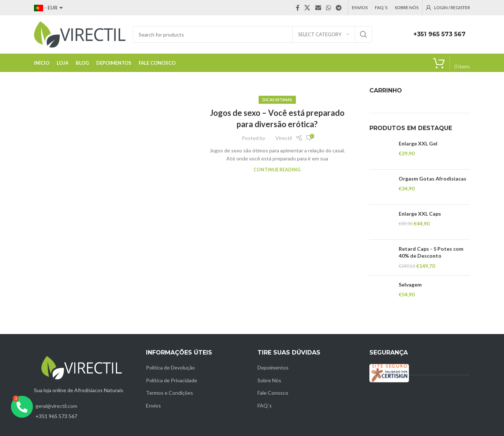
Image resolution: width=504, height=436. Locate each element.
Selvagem (410, 285)
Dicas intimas (277, 100)
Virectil (284, 138)
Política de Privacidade (172, 380)
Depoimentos (273, 367)
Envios (153, 405)
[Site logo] (80, 34)
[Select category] (324, 34)
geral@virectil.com (56, 406)
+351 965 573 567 (439, 34)
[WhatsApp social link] (328, 8)
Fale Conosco (273, 393)
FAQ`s (265, 405)
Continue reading (277, 170)
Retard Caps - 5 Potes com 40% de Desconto (431, 252)
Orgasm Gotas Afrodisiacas (432, 179)
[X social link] (307, 8)
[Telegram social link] (339, 8)
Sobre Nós (269, 380)
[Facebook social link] (298, 8)
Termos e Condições (170, 393)
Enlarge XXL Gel (418, 143)
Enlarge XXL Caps (420, 214)
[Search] (252, 34)
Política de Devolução (170, 367)
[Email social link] (318, 8)
